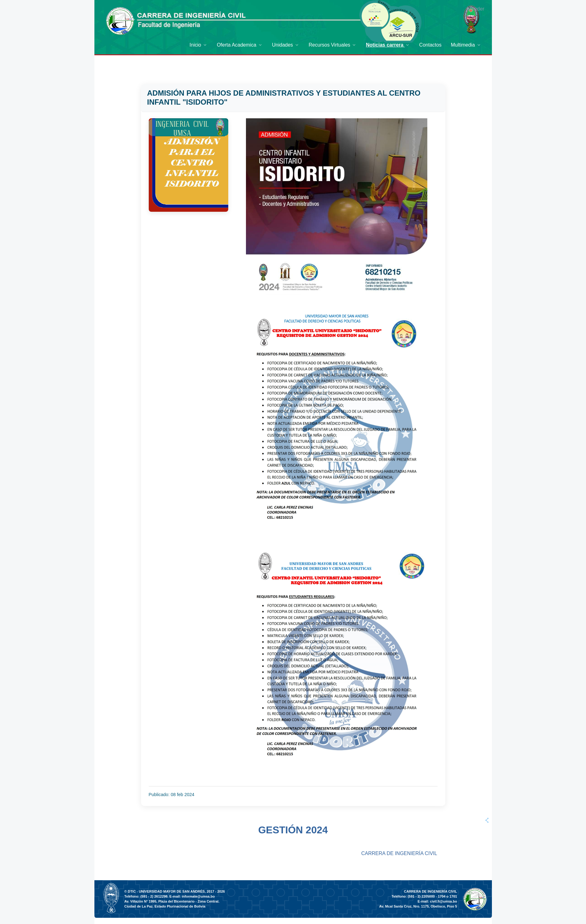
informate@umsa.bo (198, 896)
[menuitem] (198, 45)
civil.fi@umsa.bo (444, 901)
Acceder (475, 9)
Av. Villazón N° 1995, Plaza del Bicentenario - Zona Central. (172, 901)
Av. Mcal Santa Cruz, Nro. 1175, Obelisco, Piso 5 (418, 906)
